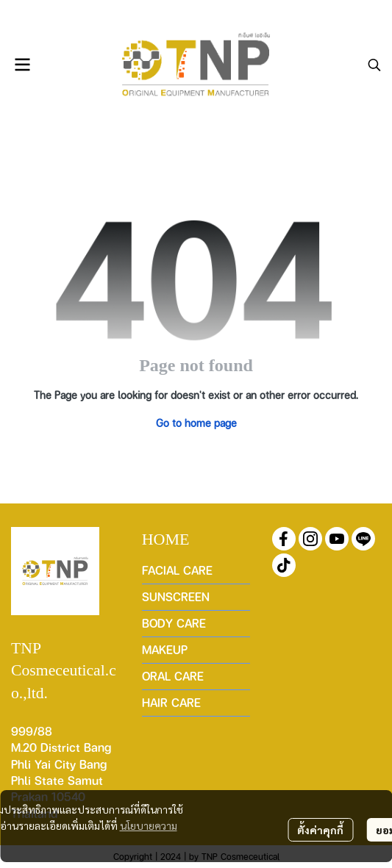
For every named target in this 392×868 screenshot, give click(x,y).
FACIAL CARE (177, 570)
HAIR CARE (171, 702)
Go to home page (196, 423)
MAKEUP (165, 649)
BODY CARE (174, 623)
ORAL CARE (173, 676)
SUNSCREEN (176, 596)
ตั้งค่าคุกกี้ (320, 830)
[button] (374, 65)
